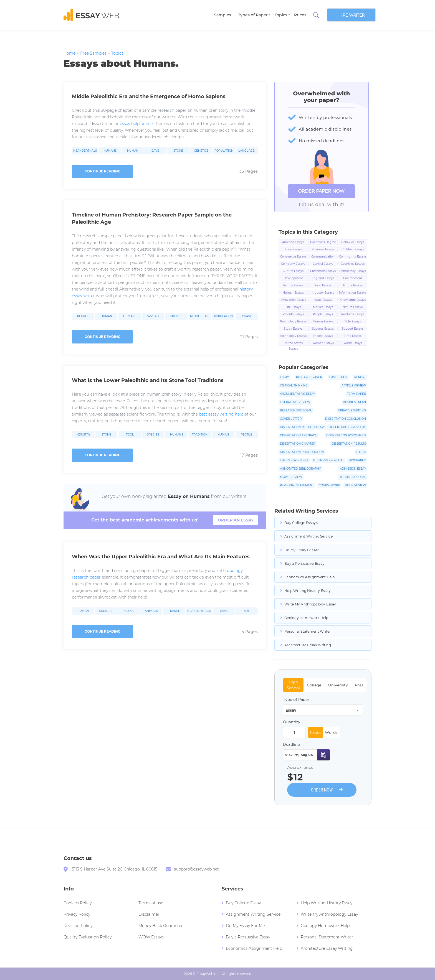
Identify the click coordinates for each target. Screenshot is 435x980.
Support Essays (353, 329)
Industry (83, 435)
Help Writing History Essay (308, 591)
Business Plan (354, 402)
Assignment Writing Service (308, 536)
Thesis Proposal (353, 477)
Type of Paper (296, 699)
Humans (110, 151)
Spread (153, 316)
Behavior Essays (353, 242)
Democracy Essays (353, 271)
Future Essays (353, 285)
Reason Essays (323, 321)
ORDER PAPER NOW (321, 191)
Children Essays (353, 249)
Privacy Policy (77, 914)
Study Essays (293, 329)
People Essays (323, 314)
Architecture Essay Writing (308, 645)
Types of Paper (253, 15)
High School (293, 685)
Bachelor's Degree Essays (323, 243)
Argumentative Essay (297, 394)
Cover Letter (291, 419)
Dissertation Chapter (298, 444)
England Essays (323, 278)
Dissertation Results (349, 444)
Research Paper (309, 377)
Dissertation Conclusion (346, 419)
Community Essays (353, 257)
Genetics (201, 151)
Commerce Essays (293, 257)
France (174, 611)
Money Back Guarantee (161, 926)
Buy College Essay (243, 903)
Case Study (338, 377)
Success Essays (323, 329)
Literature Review (295, 402)
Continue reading (103, 171)
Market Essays (323, 307)
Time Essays (353, 336)
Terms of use (151, 903)
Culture (106, 611)
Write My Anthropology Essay (310, 604)
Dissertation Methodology (302, 427)
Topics (281, 15)
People (83, 316)
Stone (178, 151)
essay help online (136, 124)
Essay (284, 377)
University (338, 685)
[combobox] (323, 710)
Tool (130, 435)
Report (360, 377)
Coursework (329, 485)
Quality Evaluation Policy (88, 937)
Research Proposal (296, 410)
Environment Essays (353, 279)
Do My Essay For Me (302, 550)
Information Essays (353, 293)
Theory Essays (323, 336)
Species (176, 316)
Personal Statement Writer (308, 631)
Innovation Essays (293, 300)
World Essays (353, 343)
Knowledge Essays (353, 300)
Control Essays (323, 264)
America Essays (293, 242)
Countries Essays (353, 264)
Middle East (200, 316)
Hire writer (351, 15)
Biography (357, 460)
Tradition (200, 435)
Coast (247, 316)
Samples (222, 15)
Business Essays (323, 249)
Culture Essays (293, 271)
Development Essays (293, 279)
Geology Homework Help (306, 618)
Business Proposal (329, 460)
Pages (316, 732)
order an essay (236, 520)
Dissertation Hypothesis (346, 435)
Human (133, 151)
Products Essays (353, 314)
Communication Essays (323, 257)
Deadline (291, 744)
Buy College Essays (301, 523)
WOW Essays (151, 937)
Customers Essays (323, 271)
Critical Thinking (294, 385)
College (314, 685)
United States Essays (293, 343)
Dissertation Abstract (298, 435)
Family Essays (293, 285)
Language (246, 151)
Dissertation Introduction (302, 452)
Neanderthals (85, 151)
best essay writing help (221, 414)
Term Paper (356, 394)
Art (247, 611)
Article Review (354, 385)
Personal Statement (297, 485)
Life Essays (293, 307)
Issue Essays (323, 300)
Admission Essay (353, 469)
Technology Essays (293, 336)
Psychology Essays (293, 321)
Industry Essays (323, 293)
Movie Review (291, 477)
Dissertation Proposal (347, 427)
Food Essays (323, 285)
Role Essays (353, 321)
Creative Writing (352, 410)
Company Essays (293, 264)
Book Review (355, 485)
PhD (359, 685)
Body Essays (293, 249)
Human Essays (293, 293)
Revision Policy (78, 926)
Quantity (292, 722)
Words (331, 732)
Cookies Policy (78, 903)
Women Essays (323, 343)
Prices (300, 15)
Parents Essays (293, 314)
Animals (151, 611)
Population (224, 151)
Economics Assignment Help (310, 577)
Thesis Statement (294, 460)
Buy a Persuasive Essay (304, 563)
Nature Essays (353, 307)
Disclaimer (149, 914)
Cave (155, 151)
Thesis (361, 452)
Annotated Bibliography (300, 469)
